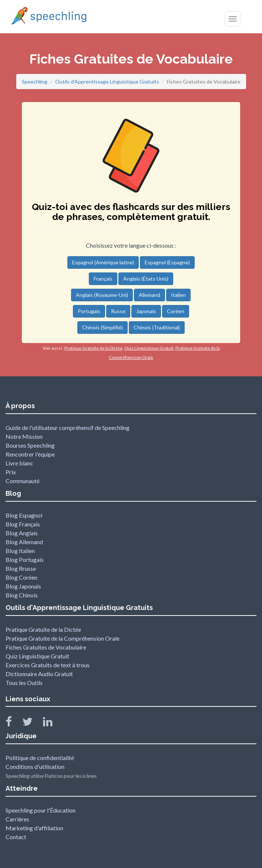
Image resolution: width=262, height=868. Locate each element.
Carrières (17, 819)
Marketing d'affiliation (34, 828)
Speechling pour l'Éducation (41, 810)
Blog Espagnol (24, 515)
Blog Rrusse (21, 568)
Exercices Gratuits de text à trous (48, 665)
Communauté (23, 481)
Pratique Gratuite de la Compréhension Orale (63, 638)
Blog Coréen (21, 577)
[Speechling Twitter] (32, 723)
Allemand (150, 295)
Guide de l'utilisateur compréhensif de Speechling (68, 428)
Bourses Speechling (30, 445)
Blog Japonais (23, 586)
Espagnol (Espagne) (167, 262)
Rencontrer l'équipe (30, 454)
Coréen (176, 311)
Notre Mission (24, 436)
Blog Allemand (24, 542)
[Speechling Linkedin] (52, 723)
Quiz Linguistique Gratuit (37, 656)
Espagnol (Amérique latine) (103, 262)
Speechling (35, 82)
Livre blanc (19, 463)
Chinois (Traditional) (157, 327)
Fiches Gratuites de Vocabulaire (46, 647)
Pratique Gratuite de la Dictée (43, 629)
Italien (178, 295)
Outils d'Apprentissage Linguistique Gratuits (107, 82)
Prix (11, 472)
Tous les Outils (24, 683)
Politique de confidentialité (40, 758)
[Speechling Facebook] (13, 723)
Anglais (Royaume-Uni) (102, 295)
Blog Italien (20, 551)
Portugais (89, 311)
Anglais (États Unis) (146, 279)
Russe (118, 311)
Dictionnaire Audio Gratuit (39, 674)
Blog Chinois (22, 595)
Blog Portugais (25, 560)
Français (103, 279)
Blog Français (23, 524)
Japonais (146, 311)
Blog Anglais (22, 533)
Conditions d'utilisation (35, 767)
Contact (16, 837)
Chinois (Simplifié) (103, 327)
